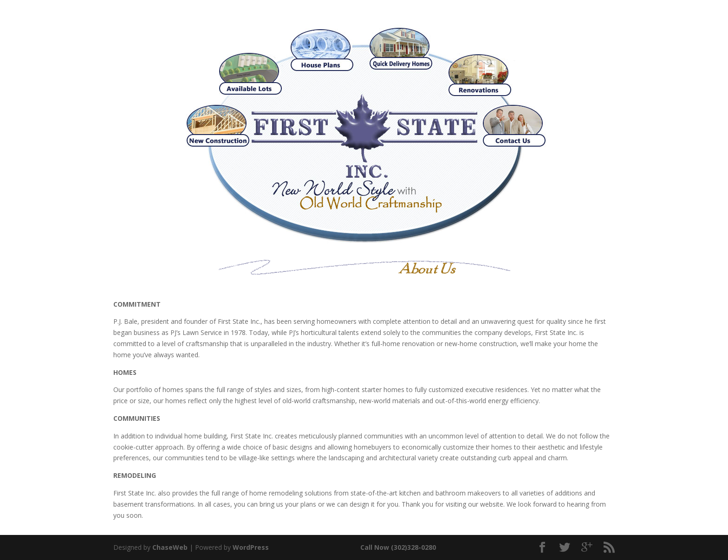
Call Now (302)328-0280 (398, 547)
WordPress (251, 547)
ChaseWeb (170, 547)
